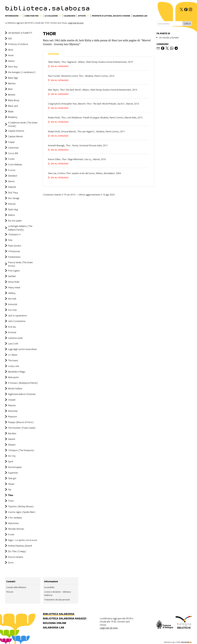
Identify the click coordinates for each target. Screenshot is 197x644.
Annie (11, 55)
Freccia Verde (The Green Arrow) (20, 264)
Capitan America (16, 131)
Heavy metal (14, 287)
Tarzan (11, 484)
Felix (10, 240)
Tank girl (12, 478)
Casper (11, 142)
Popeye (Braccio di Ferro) (21, 422)
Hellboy (12, 293)
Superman (13, 473)
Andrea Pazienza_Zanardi (20, 546)
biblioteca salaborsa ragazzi (65, 619)
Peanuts (12, 405)
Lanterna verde (15, 338)
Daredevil (13, 176)
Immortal (13, 304)
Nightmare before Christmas (22, 394)
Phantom (13, 416)
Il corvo (12, 170)
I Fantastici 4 (14, 234)
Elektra (11, 215)
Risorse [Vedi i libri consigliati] (53, 54)
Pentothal (13, 411)
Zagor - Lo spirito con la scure (23, 540)
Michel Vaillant (15, 388)
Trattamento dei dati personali (57, 599)
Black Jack (13, 106)
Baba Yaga (13, 78)
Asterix (11, 61)
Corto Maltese (15, 164)
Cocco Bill (13, 153)
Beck (10, 89)
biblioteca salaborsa (59, 614)
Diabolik (12, 187)
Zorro (11, 562)
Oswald (12, 400)
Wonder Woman (16, 529)
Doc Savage (14, 198)
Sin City (12, 456)
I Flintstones (14, 251)
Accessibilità (49, 587)
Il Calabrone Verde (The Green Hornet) (23, 124)
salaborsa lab (54, 628)
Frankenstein (14, 257)
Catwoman (13, 148)
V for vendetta (15, 518)
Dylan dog (13, 209)
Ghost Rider (14, 282)
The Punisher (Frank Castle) (22, 428)
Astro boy (13, 66)
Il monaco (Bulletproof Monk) (23, 383)
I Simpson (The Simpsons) (21, 450)
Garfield (12, 276)
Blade (11, 111)
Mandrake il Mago (17, 372)
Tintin (11, 501)
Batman (12, 83)
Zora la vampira (16, 557)
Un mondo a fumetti (169, 37)
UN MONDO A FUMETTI (20, 33)
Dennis (11, 181)
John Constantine (17, 321)
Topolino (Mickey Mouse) (21, 506)
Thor (11, 495)
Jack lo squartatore (17, 315)
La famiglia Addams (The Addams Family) (20, 228)
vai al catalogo (60, 66)
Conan (11, 159)
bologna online (55, 623)
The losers (13, 360)
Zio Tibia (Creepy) (17, 551)
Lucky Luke (14, 366)
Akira (11, 50)
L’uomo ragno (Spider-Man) (22, 512)
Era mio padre (15, 221)
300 (10, 38)
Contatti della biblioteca (16, 587)
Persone (10, 592)
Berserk (12, 95)
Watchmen (13, 523)
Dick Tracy (13, 192)
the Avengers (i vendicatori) (22, 72)
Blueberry (13, 117)
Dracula (12, 204)
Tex (10, 489)
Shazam (12, 445)
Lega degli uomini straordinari (22, 349)
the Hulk (12, 299)
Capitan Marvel (15, 136)
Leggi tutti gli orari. (76, 23)
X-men (11, 534)
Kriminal (12, 332)
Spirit (11, 461)
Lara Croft (13, 343)
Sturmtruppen (15, 467)
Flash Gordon (15, 246)
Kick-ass (12, 327)
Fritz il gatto (14, 271)
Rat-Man (12, 433)
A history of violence (18, 44)
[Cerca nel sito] (170, 24)
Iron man (12, 310)
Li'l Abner (13, 355)
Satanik (12, 439)
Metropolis (13, 377)
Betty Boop (14, 100)
